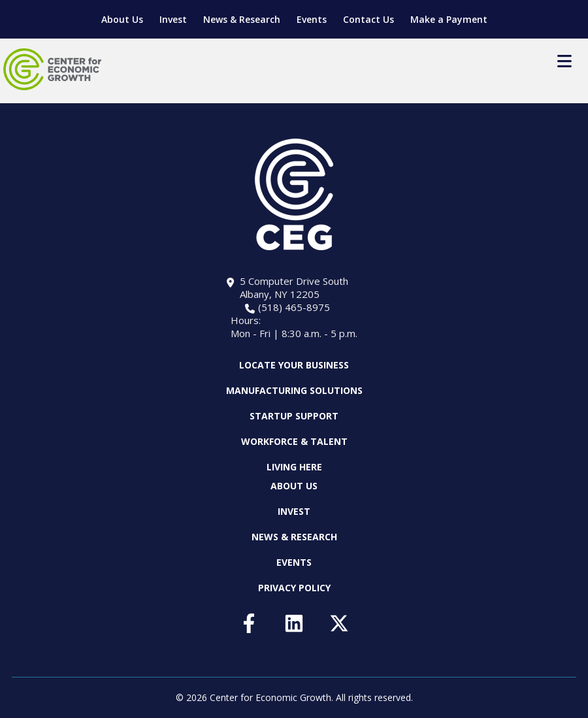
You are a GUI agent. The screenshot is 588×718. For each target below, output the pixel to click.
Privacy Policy (294, 588)
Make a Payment (449, 19)
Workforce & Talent (294, 441)
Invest (173, 19)
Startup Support (294, 416)
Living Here (294, 467)
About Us (122, 19)
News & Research (242, 19)
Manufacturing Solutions (294, 390)
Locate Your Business (294, 365)
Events (312, 19)
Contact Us (368, 19)
